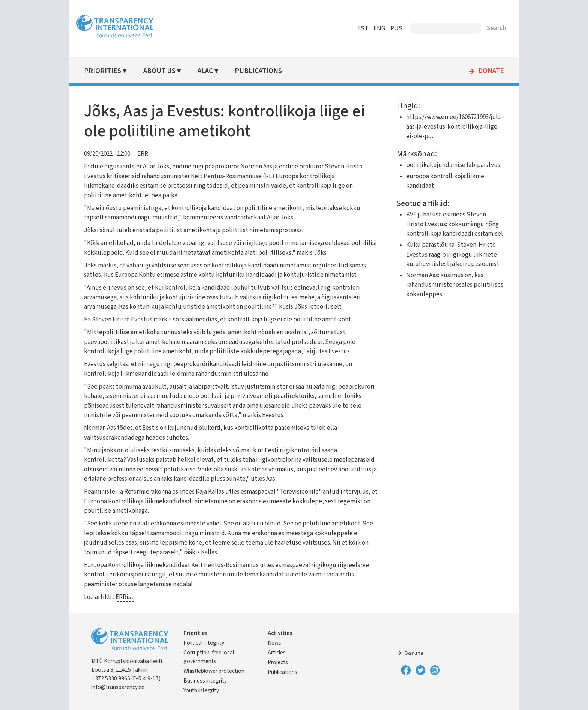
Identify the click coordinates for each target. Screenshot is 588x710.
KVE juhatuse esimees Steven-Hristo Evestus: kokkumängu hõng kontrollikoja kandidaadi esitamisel (454, 224)
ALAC (205, 71)
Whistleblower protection (214, 671)
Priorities (103, 71)
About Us (159, 71)
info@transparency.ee (118, 687)
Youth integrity (201, 690)
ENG (379, 29)
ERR (143, 154)
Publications (258, 71)
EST (363, 29)
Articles (277, 653)
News (274, 643)
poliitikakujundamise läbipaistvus (453, 165)
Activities (280, 633)
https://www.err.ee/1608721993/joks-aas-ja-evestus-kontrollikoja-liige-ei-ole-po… (455, 127)
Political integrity (204, 643)
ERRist (124, 597)
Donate (491, 71)
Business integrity (205, 681)
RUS (396, 29)
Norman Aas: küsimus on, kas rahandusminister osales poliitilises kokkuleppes (455, 285)
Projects (278, 662)
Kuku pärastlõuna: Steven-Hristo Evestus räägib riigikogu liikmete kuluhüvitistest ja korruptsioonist (453, 254)
